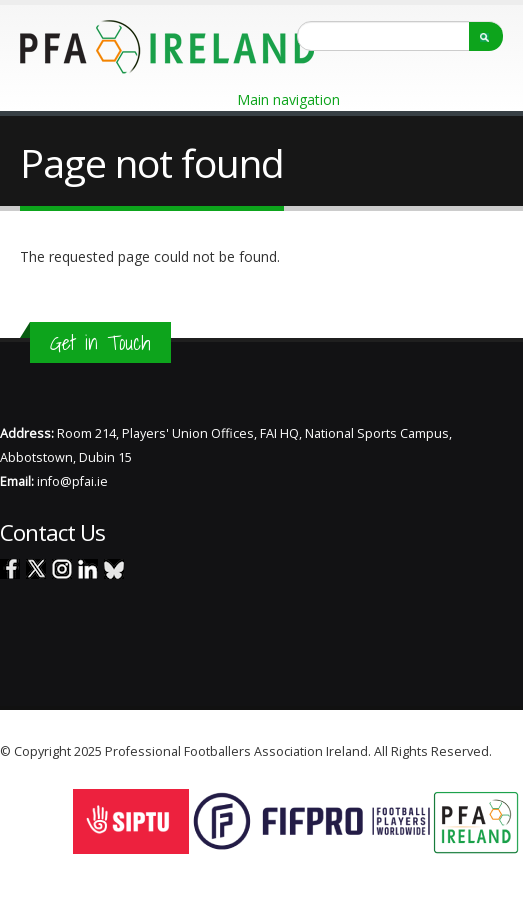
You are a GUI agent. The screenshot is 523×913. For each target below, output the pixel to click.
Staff (508, 751)
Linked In (88, 569)
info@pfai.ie (72, 481)
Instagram (62, 569)
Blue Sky (114, 569)
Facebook (10, 569)
